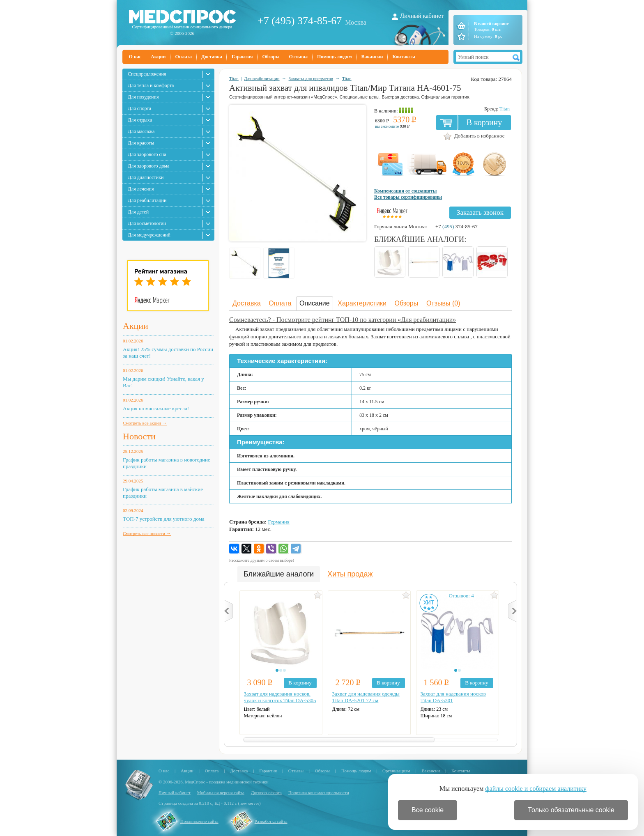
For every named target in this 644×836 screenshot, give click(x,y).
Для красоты (141, 143)
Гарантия (242, 57)
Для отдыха (140, 120)
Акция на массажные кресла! (156, 408)
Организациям (396, 771)
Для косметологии (147, 223)
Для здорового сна (147, 154)
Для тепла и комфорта (151, 85)
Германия (278, 522)
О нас (135, 57)
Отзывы (298, 57)
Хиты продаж (350, 574)
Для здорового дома (148, 166)
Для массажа (141, 131)
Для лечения (141, 189)
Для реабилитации (147, 200)
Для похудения (143, 97)
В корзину (484, 122)
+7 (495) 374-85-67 (300, 21)
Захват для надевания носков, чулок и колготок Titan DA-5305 (280, 697)
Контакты (404, 57)
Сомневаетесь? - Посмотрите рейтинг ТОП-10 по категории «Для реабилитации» (343, 320)
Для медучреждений (149, 235)
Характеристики (362, 303)
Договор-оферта (266, 792)
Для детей (138, 212)
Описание (315, 303)
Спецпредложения (147, 74)
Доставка (212, 57)
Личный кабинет (422, 16)
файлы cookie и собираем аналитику (536, 789)
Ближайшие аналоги (279, 574)
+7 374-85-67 (457, 226)
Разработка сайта (271, 821)
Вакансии (372, 57)
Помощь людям (335, 57)
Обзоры (271, 57)
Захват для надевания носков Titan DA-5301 (453, 697)
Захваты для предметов (311, 78)
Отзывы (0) (443, 303)
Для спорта (139, 108)
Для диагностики (146, 177)
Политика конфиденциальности (319, 792)
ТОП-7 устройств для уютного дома (164, 519)
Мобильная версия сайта (221, 792)
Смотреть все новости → (147, 533)
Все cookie (428, 810)
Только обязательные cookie (571, 810)
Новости (139, 436)
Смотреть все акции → (145, 423)
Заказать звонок (480, 212)
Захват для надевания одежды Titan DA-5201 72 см (366, 697)
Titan (234, 78)
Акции (158, 57)
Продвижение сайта (199, 821)
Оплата (183, 57)
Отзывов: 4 (461, 596)
